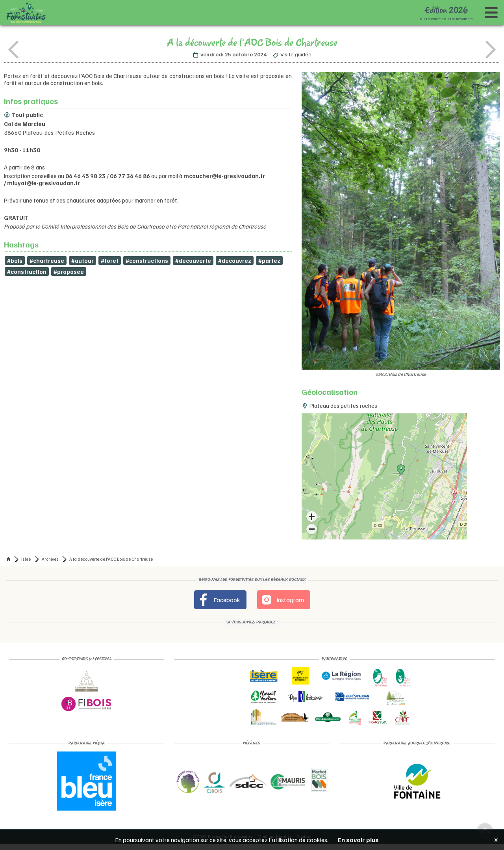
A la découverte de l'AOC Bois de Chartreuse (111, 559)
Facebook (219, 600)
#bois (15, 260)
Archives (50, 559)
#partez (269, 260)
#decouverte (193, 260)
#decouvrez (235, 260)
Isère (26, 559)
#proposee (69, 272)
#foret (110, 260)
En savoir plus (358, 840)
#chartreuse (47, 260)
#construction (27, 272)
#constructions (147, 260)
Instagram (282, 600)
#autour (82, 260)
